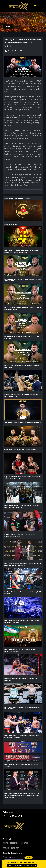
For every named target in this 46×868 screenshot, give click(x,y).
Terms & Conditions (11, 843)
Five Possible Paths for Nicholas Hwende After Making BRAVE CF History (23, 593)
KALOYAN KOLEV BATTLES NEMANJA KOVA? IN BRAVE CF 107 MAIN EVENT (22, 338)
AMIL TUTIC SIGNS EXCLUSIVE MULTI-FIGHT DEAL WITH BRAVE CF (23, 423)
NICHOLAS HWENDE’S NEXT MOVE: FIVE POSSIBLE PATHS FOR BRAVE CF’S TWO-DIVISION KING (22, 507)
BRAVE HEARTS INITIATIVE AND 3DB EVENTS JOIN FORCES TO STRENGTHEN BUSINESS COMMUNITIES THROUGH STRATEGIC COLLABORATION (22, 795)
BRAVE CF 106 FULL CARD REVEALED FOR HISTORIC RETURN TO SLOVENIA (22, 766)
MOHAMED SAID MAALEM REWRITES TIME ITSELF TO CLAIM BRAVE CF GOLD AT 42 (21, 395)
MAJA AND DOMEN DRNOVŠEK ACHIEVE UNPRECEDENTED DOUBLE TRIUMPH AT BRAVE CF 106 (23, 478)
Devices (6, 848)
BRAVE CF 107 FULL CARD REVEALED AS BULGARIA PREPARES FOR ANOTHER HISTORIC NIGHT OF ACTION (22, 251)
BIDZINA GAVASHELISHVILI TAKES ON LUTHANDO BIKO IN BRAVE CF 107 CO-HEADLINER (23, 309)
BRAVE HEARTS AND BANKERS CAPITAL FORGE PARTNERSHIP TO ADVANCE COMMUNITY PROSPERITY (23, 564)
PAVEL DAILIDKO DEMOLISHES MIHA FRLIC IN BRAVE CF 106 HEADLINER (21, 679)
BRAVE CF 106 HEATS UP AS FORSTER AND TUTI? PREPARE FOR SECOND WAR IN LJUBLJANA (22, 737)
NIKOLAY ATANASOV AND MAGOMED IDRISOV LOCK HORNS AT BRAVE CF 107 (22, 366)
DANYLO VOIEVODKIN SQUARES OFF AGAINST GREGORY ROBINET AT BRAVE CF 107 (23, 280)
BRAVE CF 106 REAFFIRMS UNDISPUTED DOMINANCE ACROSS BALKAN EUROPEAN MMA (22, 622)
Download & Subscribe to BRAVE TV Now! (22, 866)
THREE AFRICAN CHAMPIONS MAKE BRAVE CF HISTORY (20, 450)
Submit (29, 858)
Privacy (25, 843)
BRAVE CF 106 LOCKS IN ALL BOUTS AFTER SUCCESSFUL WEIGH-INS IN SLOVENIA (22, 708)
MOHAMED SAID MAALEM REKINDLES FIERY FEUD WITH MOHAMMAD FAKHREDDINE (20, 535)
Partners (15, 848)
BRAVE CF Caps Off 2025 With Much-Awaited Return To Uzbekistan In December (20, 650)
